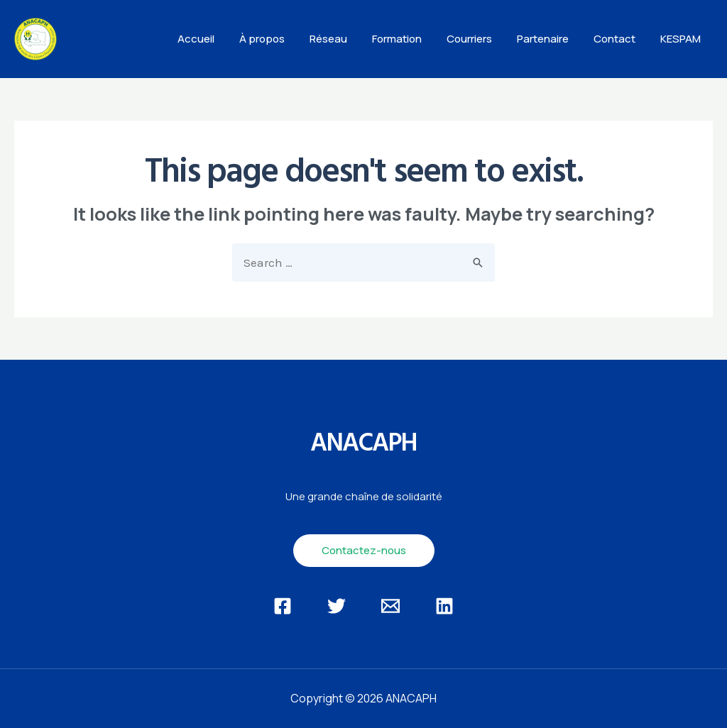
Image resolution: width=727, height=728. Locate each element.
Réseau (348, 39)
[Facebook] (283, 606)
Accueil (222, 39)
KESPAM (682, 39)
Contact (619, 39)
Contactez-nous (364, 550)
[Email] (390, 606)
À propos (285, 39)
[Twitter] (337, 606)
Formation (412, 39)
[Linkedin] (444, 606)
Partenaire (551, 39)
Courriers (481, 39)
